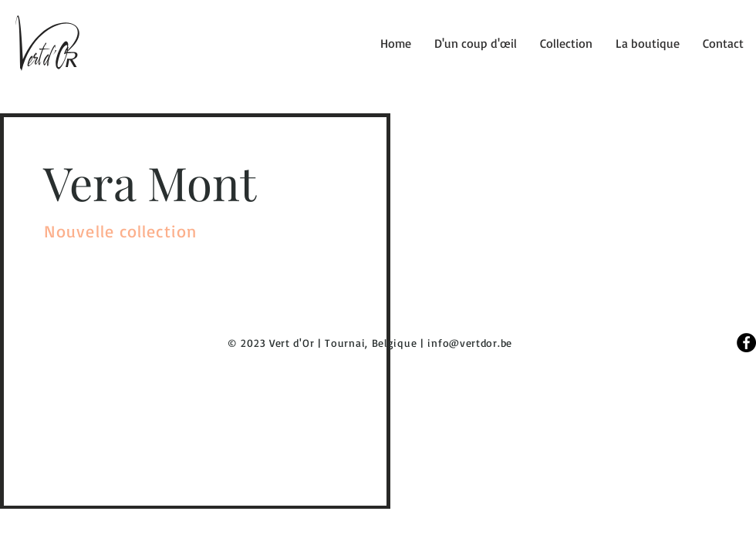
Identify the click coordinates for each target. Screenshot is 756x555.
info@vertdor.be (470, 343)
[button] (566, 43)
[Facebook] (746, 343)
